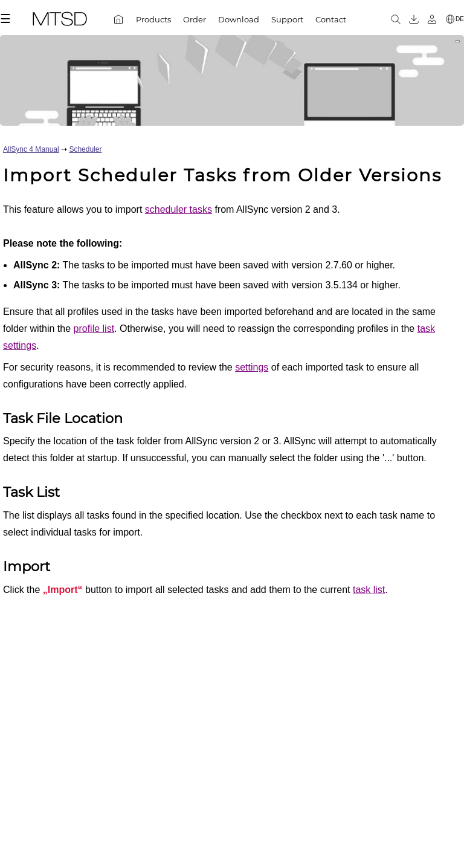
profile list (94, 329)
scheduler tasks (179, 209)
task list (369, 590)
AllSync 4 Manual (31, 149)
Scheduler (85, 149)
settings (252, 367)
